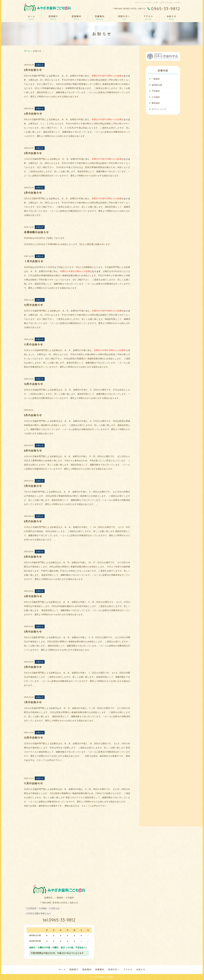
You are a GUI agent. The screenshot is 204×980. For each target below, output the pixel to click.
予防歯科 (156, 91)
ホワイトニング (159, 109)
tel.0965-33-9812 (59, 920)
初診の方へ (124, 17)
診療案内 (100, 17)
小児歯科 (156, 97)
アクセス (148, 17)
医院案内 (76, 17)
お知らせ (171, 17)
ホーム (31, 17)
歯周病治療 (157, 85)
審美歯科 (156, 103)
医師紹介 (53, 17)
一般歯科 (156, 79)
